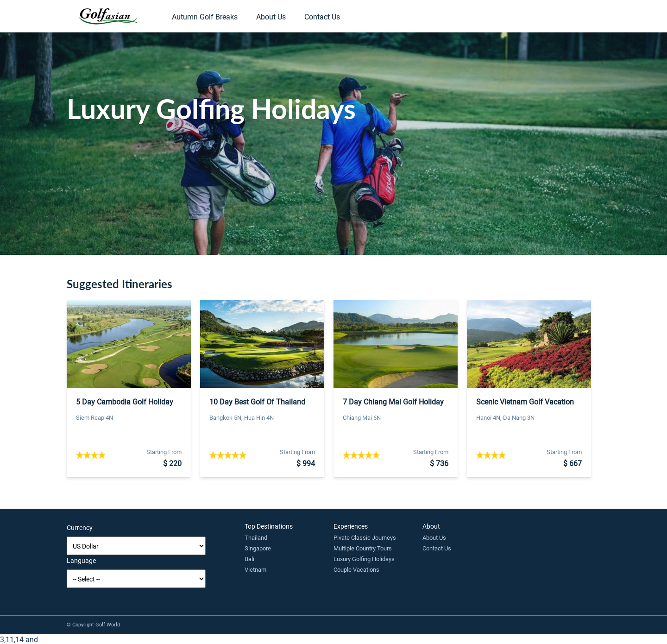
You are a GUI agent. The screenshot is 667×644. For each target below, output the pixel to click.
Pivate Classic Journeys (365, 537)
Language (81, 560)
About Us (271, 16)
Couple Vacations (356, 569)
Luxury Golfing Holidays (364, 559)
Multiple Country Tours (363, 548)
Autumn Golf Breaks (205, 16)
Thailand (256, 537)
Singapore (258, 548)
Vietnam (255, 569)
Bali (249, 559)
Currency (80, 527)
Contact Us (322, 16)
